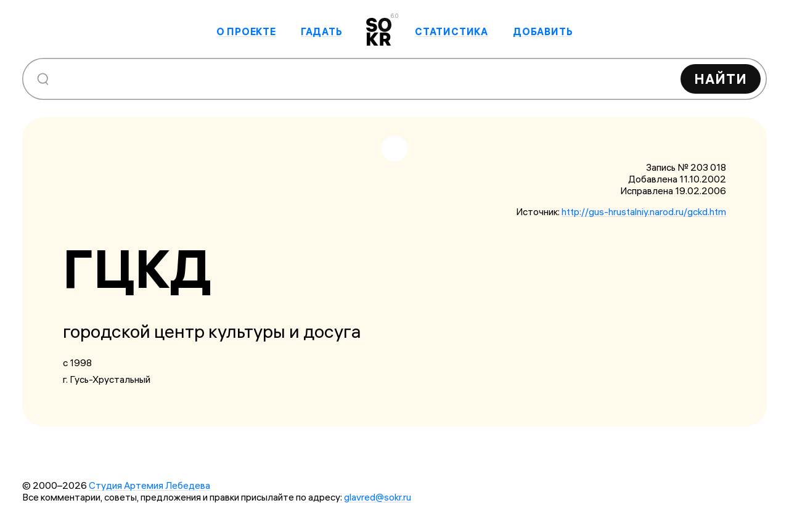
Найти (721, 79)
